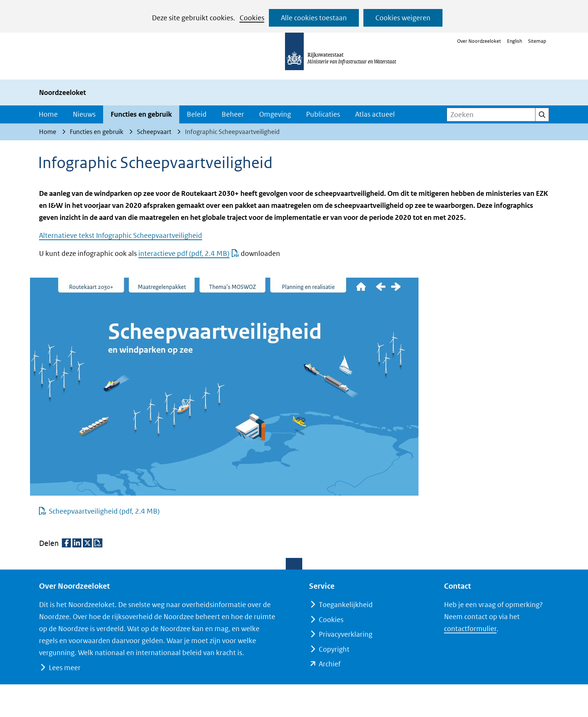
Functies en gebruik (141, 114)
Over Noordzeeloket (479, 41)
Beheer (233, 114)
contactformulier (470, 629)
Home (48, 114)
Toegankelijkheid (346, 605)
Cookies (252, 18)
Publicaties (323, 114)
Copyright (334, 649)
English (514, 41)
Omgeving (275, 114)
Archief (330, 664)
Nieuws (84, 114)
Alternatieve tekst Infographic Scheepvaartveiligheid (121, 235)
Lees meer (64, 668)
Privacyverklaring (346, 634)
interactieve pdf (189, 253)
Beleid (197, 114)
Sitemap (537, 41)
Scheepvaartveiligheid (104, 511)
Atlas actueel (375, 114)
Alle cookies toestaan (314, 18)
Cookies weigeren (403, 18)
